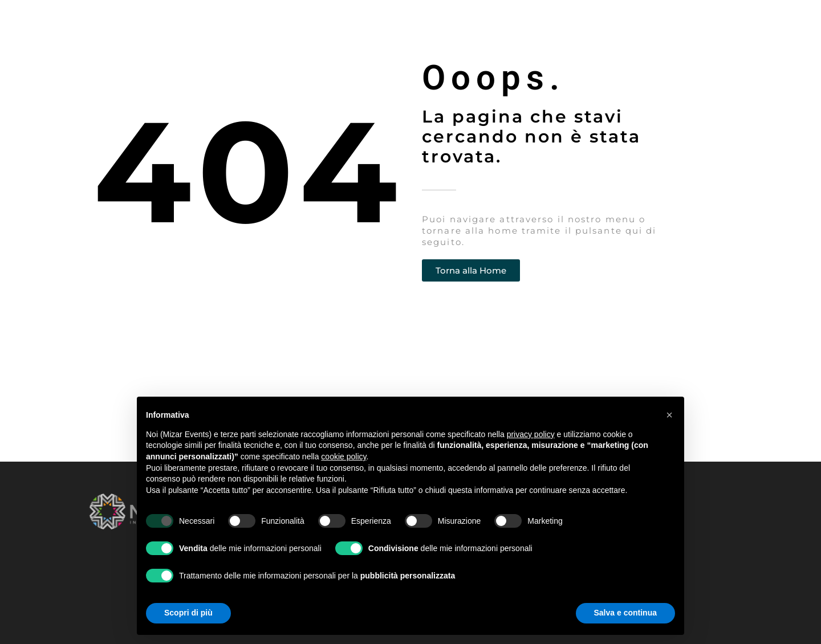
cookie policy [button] (344, 456)
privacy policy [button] (531, 434)
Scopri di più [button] (188, 613)
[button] (669, 415)
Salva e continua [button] (625, 613)
